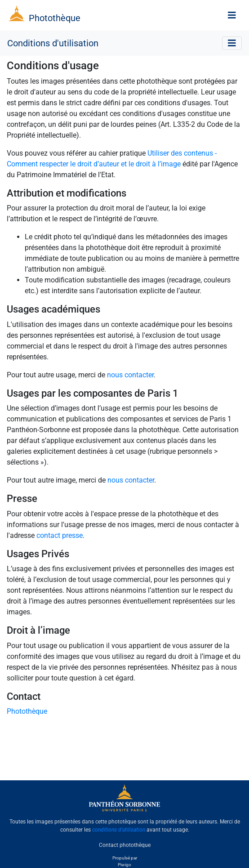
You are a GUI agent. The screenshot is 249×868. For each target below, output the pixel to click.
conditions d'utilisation (119, 830)
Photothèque (55, 18)
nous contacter (130, 375)
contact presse (60, 535)
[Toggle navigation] (232, 15)
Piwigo (124, 865)
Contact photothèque (125, 845)
